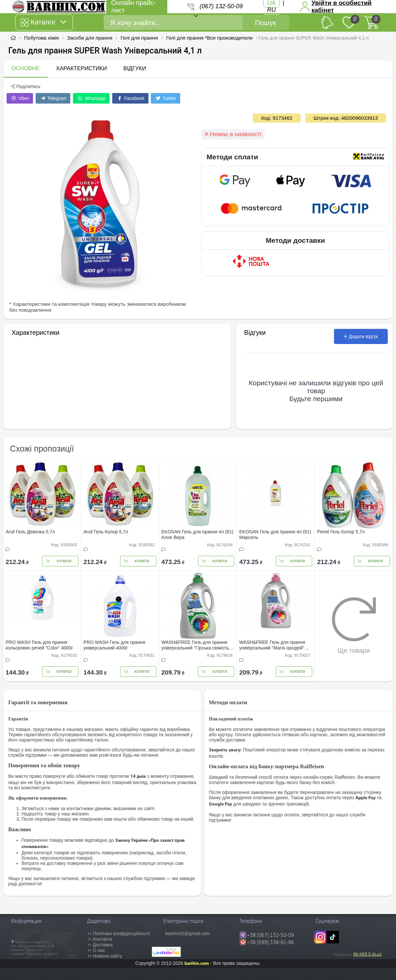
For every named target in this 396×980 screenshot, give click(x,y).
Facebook (130, 98)
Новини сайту (107, 956)
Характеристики (82, 68)
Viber (20, 98)
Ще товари (354, 625)
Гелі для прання (139, 38)
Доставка (103, 945)
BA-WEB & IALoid (367, 954)
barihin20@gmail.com (188, 933)
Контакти (102, 939)
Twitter (165, 98)
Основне (26, 68)
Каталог (43, 22)
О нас (99, 950)
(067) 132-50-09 (221, 6)
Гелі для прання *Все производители (209, 38)
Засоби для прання (90, 38)
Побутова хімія (42, 38)
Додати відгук (361, 336)
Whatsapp (91, 98)
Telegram (53, 98)
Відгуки (135, 68)
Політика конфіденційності (121, 933)
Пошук (265, 23)
